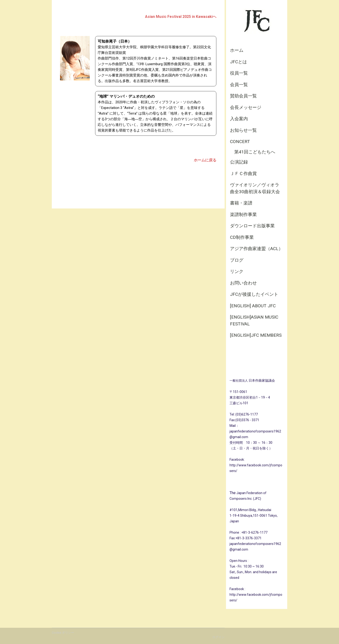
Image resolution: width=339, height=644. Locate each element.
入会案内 (239, 119)
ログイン (218, 637)
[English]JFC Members (256, 335)
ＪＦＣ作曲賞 (243, 174)
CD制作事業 (242, 237)
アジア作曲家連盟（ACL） (256, 249)
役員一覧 (239, 73)
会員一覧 (239, 85)
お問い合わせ (243, 283)
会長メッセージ (246, 107)
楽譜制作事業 (243, 214)
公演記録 (239, 162)
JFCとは (238, 62)
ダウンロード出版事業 (252, 226)
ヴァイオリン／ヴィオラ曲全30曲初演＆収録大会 (255, 188)
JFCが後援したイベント (254, 294)
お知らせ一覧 (243, 130)
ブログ (237, 260)
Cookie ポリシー (63, 633)
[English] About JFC (253, 306)
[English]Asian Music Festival (254, 320)
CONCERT (240, 142)
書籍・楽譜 (241, 203)
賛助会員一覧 (243, 96)
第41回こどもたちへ (255, 152)
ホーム (237, 50)
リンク (237, 271)
